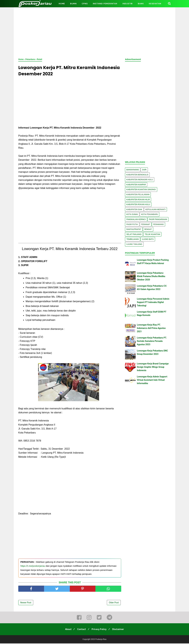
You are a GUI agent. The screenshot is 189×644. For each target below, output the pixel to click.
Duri (144, 170)
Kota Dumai (132, 214)
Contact (81, 630)
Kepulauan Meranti (156, 209)
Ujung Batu (148, 239)
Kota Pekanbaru (150, 214)
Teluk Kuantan (152, 234)
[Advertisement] (94, 32)
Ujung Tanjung (134, 244)
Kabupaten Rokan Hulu (138, 204)
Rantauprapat (134, 229)
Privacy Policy (100, 630)
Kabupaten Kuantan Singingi (141, 189)
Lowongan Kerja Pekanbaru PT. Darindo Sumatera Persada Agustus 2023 (152, 341)
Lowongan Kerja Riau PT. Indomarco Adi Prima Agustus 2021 (151, 328)
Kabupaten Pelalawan (138, 194)
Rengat (148, 229)
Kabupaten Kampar (136, 185)
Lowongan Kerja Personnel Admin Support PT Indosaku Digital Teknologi (153, 302)
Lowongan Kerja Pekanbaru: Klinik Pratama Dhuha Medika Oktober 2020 (151, 276)
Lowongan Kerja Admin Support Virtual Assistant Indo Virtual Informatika (152, 380)
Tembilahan (133, 239)
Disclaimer (119, 630)
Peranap (146, 224)
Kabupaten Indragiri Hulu (140, 180)
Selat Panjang (134, 234)
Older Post (114, 603)
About (67, 630)
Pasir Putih (132, 224)
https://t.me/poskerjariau (33, 567)
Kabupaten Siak (134, 209)
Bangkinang (133, 170)
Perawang (159, 224)
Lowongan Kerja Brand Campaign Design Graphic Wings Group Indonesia (153, 367)
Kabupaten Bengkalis (137, 175)
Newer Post (26, 603)
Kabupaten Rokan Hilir (138, 199)
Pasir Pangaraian (158, 219)
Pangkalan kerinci (136, 219)
